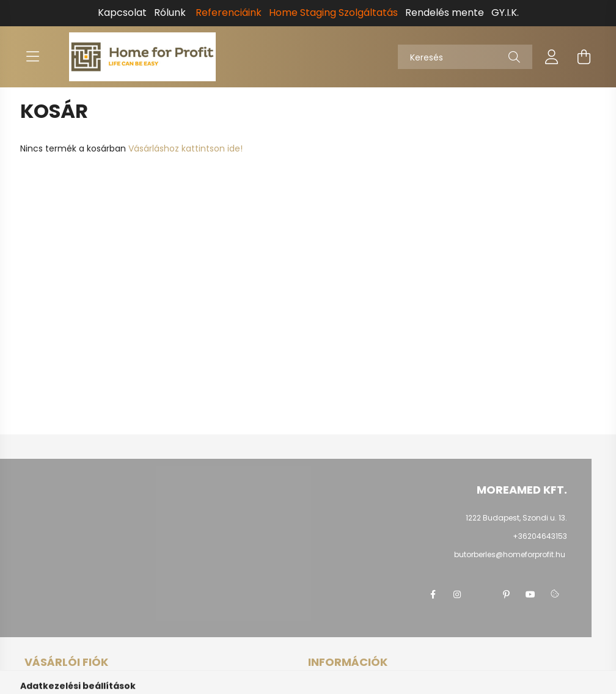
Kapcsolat (122, 13)
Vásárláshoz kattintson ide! (185, 148)
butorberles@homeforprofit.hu (510, 554)
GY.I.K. (505, 13)
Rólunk (170, 13)
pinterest (506, 594)
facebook (433, 594)
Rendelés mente (445, 13)
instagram (457, 594)
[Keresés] (465, 57)
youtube (530, 594)
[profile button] (552, 57)
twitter (482, 594)
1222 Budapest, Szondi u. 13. (516, 518)
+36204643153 (540, 536)
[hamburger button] (32, 57)
